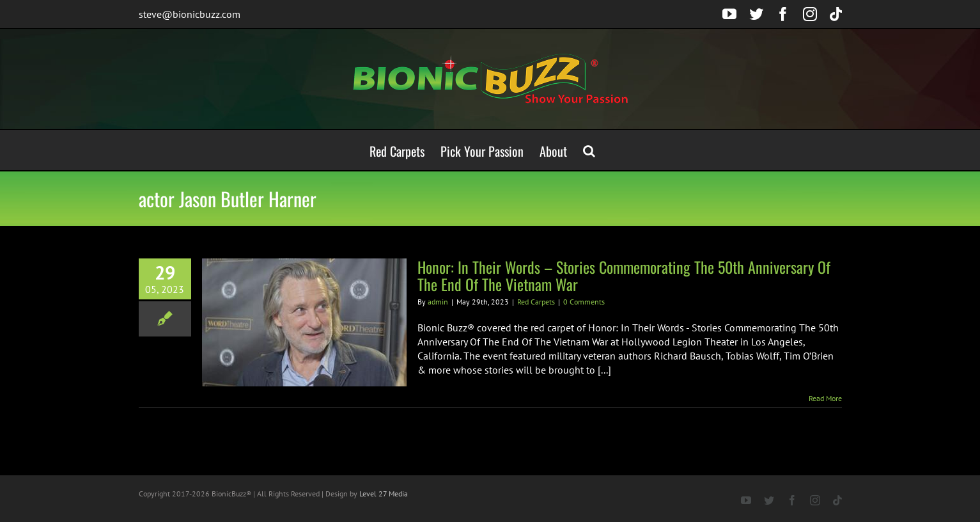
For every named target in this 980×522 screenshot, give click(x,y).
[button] (589, 150)
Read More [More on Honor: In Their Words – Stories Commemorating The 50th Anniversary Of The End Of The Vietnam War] (825, 398)
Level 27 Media (384, 494)
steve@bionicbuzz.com (190, 14)
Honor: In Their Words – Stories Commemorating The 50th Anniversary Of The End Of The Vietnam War (624, 275)
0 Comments (584, 302)
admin (438, 302)
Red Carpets (536, 302)
